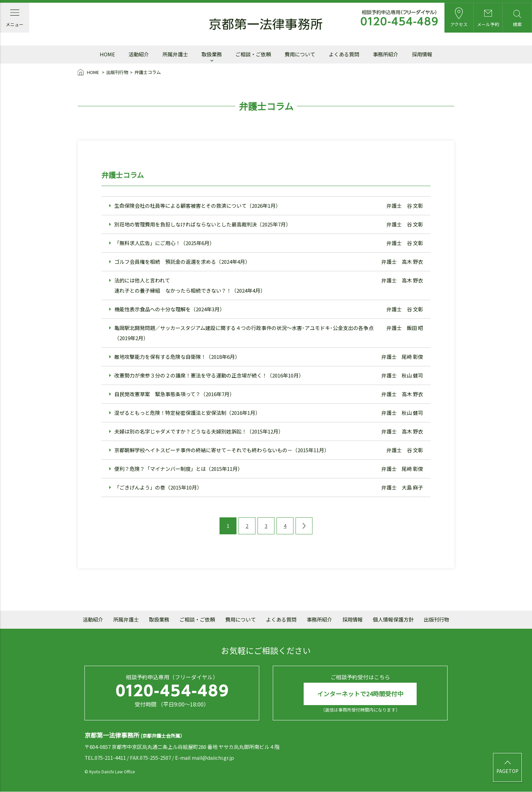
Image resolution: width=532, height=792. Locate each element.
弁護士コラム (148, 72)
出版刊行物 (117, 72)
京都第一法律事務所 (266, 25)
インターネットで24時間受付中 (360, 694)
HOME (89, 73)
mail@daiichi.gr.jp (213, 758)
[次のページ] (304, 526)
